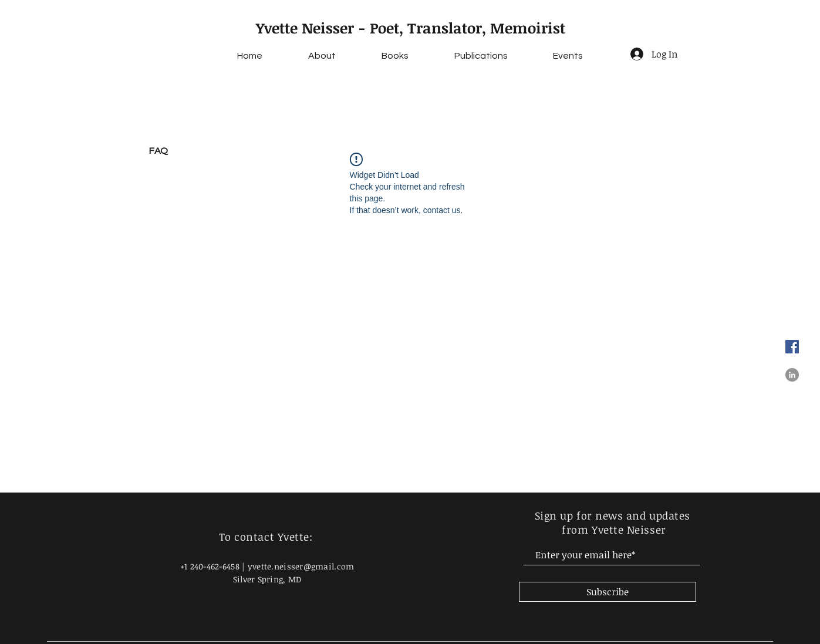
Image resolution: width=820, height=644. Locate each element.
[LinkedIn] (792, 375)
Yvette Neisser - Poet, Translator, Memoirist (411, 28)
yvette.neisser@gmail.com (301, 566)
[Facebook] (792, 347)
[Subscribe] (608, 592)
